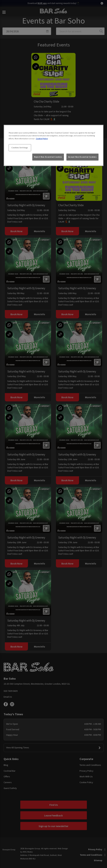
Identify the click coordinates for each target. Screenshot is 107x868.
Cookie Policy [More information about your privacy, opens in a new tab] (42, 138)
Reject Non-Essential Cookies (48, 157)
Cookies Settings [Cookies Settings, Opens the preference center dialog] (20, 147)
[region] (54, 145)
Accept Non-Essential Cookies (82, 157)
